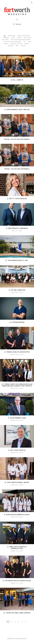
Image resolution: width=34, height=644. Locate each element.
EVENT (13, 38)
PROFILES (11, 46)
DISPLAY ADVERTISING (24, 36)
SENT (17, 46)
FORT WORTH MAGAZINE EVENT (13, 42)
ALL (5, 36)
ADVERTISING (12, 36)
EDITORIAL (6, 38)
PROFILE (27, 44)
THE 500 (23, 46)
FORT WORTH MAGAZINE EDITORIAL (21, 40)
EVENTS (20, 38)
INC (25, 42)
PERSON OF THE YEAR (17, 44)
